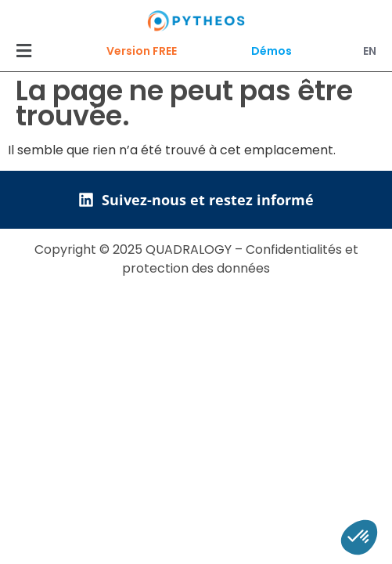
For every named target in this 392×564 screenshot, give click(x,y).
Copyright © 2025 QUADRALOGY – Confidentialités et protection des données (196, 259)
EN (370, 51)
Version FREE (142, 51)
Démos (272, 51)
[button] (23, 51)
